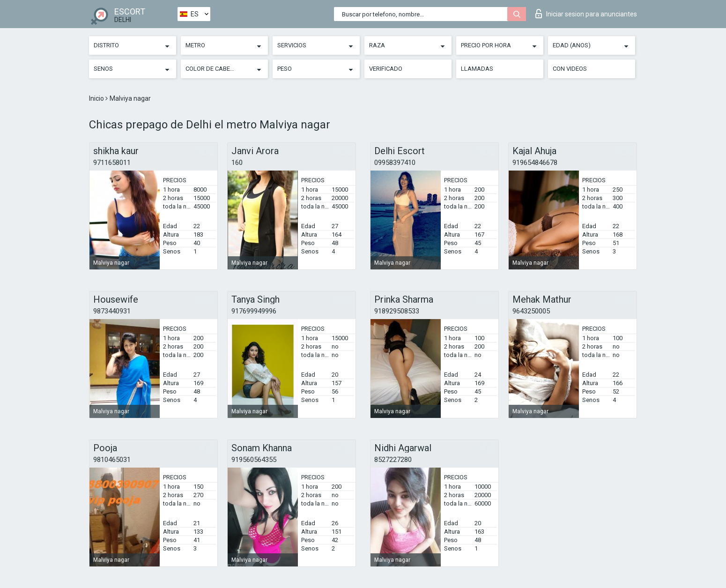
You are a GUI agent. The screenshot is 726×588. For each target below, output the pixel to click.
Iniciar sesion (586, 14)
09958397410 (395, 163)
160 (237, 163)
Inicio (97, 98)
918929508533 (397, 311)
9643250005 (531, 311)
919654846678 (535, 163)
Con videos (570, 69)
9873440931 (112, 311)
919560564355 (254, 460)
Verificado (386, 69)
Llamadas (477, 69)
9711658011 (112, 163)
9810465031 (112, 460)
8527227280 (393, 460)
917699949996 (254, 311)
